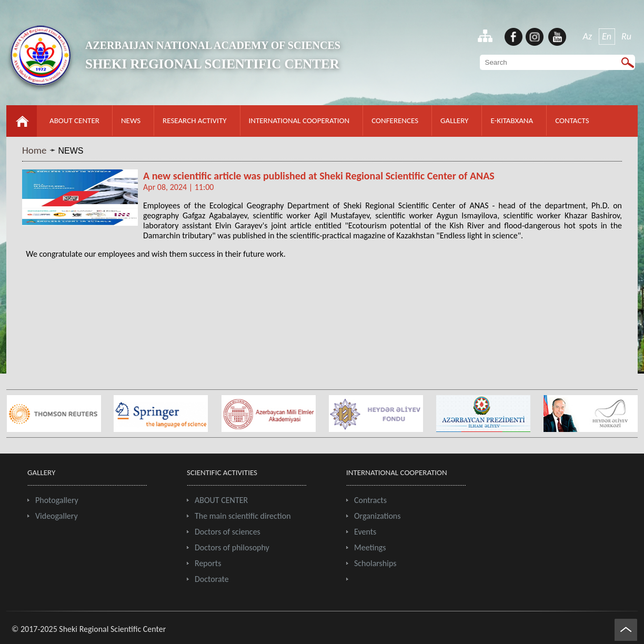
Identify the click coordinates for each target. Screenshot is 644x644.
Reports (208, 563)
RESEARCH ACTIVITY (194, 120)
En (607, 36)
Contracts (370, 500)
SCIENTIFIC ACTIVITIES (222, 472)
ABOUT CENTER (74, 120)
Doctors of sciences (228, 532)
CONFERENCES (395, 120)
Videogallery (57, 516)
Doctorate (212, 579)
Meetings (370, 547)
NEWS (131, 120)
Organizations (378, 516)
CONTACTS (572, 120)
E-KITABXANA (512, 120)
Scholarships (375, 563)
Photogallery (57, 500)
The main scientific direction (243, 516)
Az (588, 36)
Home (34, 150)
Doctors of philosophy (232, 547)
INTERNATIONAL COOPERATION (299, 120)
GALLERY (454, 120)
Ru (626, 36)
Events (365, 532)
